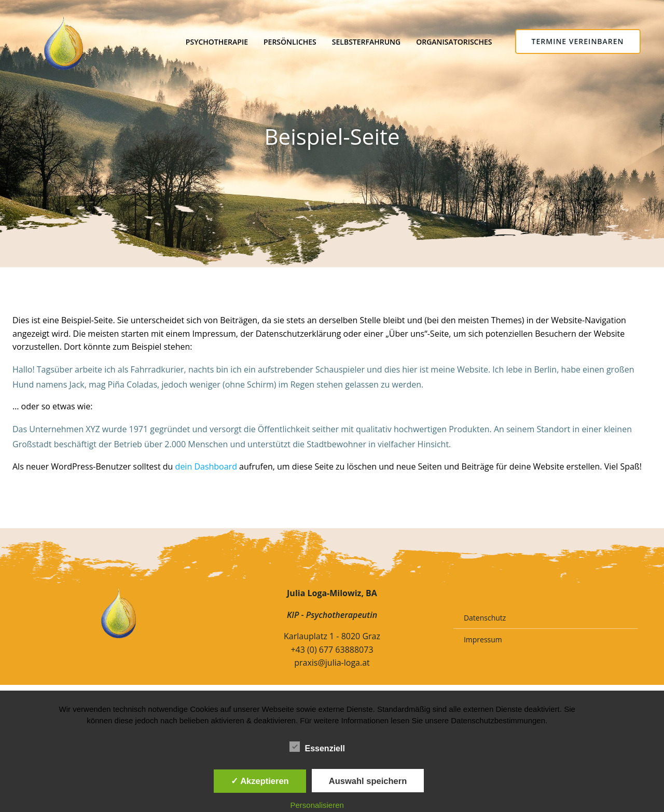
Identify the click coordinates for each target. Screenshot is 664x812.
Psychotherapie (216, 41)
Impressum (483, 645)
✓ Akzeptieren (260, 781)
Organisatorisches (454, 41)
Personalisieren (317, 805)
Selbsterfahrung (366, 41)
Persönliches (289, 41)
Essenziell (317, 747)
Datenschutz (485, 623)
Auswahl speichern (368, 781)
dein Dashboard (206, 468)
